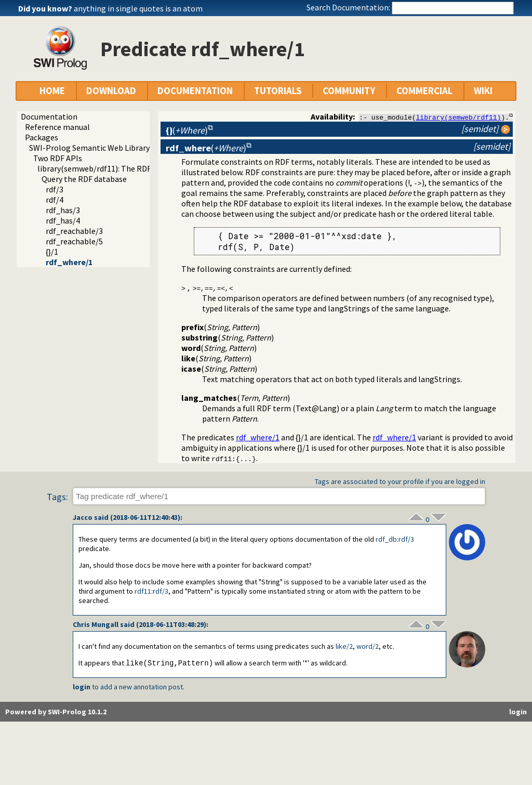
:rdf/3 (395, 540)
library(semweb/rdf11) (459, 117)
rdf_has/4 (63, 220)
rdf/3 (55, 189)
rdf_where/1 (69, 262)
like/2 (344, 647)
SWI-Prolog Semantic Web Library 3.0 (95, 148)
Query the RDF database (84, 179)
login (82, 688)
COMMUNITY (349, 91)
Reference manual (57, 127)
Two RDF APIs (58, 158)
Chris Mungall (96, 625)
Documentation (49, 116)
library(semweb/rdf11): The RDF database (111, 168)
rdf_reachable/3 (74, 231)
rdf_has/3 (63, 210)
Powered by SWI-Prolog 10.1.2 (56, 713)
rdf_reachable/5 (74, 241)
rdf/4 (55, 200)
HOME (52, 91)
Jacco (83, 518)
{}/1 (52, 252)
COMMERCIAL (424, 91)
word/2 (368, 647)
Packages (42, 137)
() (187, 130)
